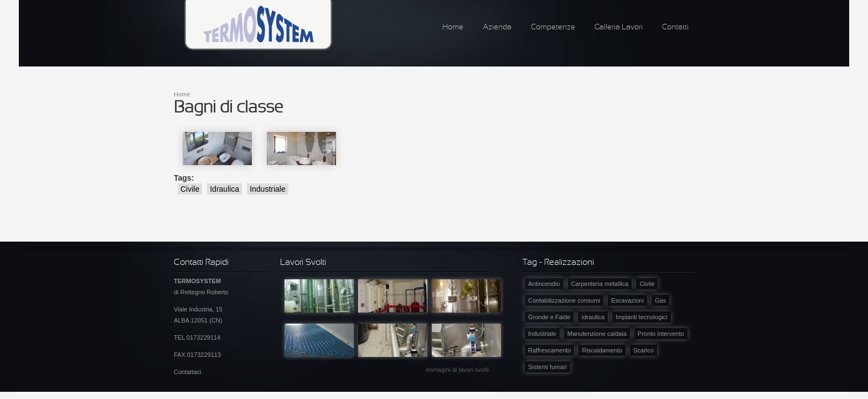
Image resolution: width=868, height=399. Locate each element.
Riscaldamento (602, 350)
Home (453, 27)
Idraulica (224, 189)
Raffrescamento (549, 350)
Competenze (553, 27)
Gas (660, 300)
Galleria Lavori (619, 27)
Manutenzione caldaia (597, 334)
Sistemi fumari (547, 367)
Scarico (644, 350)
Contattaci (188, 372)
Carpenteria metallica (600, 284)
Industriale (268, 189)
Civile (190, 189)
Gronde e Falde (549, 317)
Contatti (675, 27)
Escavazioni (627, 300)
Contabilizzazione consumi (564, 300)
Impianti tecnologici (642, 317)
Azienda (497, 27)
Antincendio (544, 284)
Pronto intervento (661, 334)
